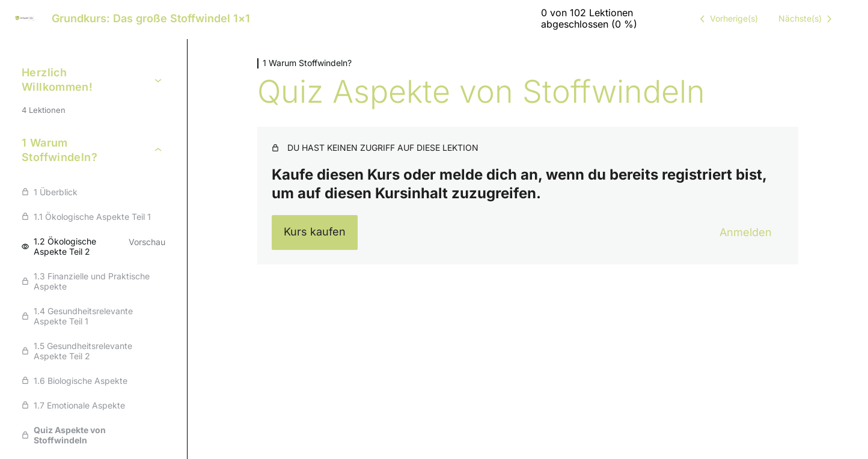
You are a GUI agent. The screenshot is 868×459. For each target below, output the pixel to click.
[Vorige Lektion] (727, 19)
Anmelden (746, 232)
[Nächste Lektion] (807, 19)
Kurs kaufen (315, 232)
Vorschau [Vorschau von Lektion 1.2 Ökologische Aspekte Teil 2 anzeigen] (147, 242)
